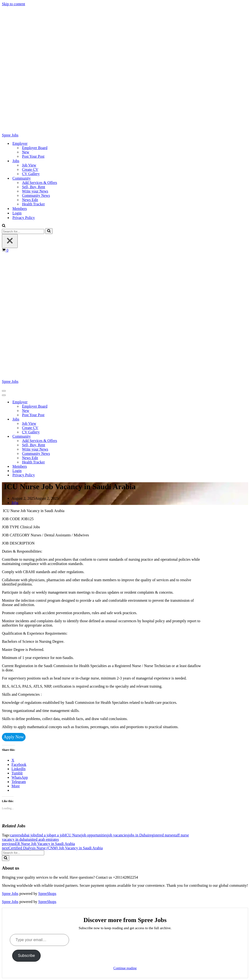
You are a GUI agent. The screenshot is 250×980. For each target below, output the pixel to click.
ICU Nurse (73, 835)
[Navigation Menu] (4, 391)
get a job (58, 835)
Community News (36, 195)
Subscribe (26, 956)
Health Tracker (33, 204)
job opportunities (94, 835)
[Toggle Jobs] (86, 419)
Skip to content (14, 4)
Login (17, 213)
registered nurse (161, 835)
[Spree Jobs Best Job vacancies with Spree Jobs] (125, 72)
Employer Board (35, 148)
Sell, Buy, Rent (34, 187)
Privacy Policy (24, 218)
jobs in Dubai (138, 835)
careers (15, 835)
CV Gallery (31, 174)
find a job (44, 835)
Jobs (15, 503)
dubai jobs (29, 835)
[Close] (10, 241)
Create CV (30, 169)
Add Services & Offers (40, 183)
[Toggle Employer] (86, 402)
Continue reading (125, 968)
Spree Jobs (10, 894)
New (26, 152)
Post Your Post (33, 156)
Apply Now (14, 737)
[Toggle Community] (86, 437)
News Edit (30, 200)
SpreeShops (47, 894)
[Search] (4, 226)
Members (20, 209)
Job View (29, 165)
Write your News (35, 191)
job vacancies (118, 835)
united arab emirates (43, 839)
